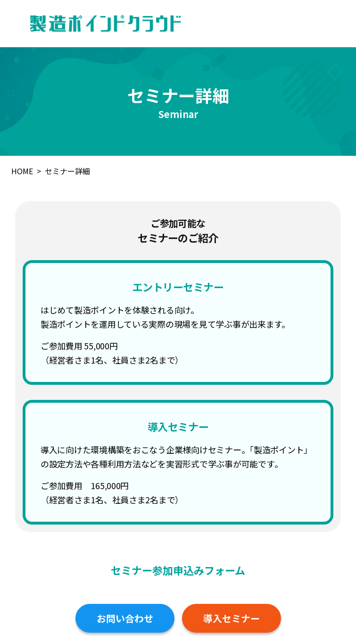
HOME (22, 171)
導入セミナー (232, 618)
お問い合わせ (125, 618)
